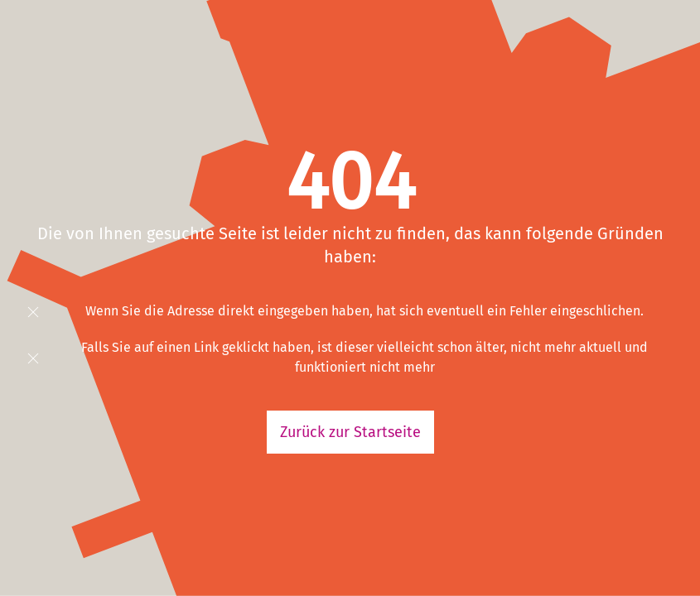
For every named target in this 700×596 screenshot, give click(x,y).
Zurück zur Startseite (350, 432)
